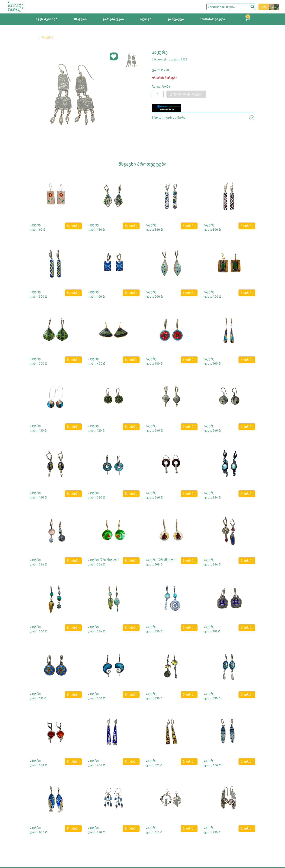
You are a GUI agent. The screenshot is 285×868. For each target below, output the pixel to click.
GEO (274, 7)
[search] (253, 7)
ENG (264, 7)
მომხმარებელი (212, 19)
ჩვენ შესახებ (47, 19)
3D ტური (80, 19)
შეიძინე (73, 226)
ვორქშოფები (113, 19)
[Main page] (16, 6)
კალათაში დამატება (186, 94)
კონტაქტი (176, 19)
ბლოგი (146, 19)
